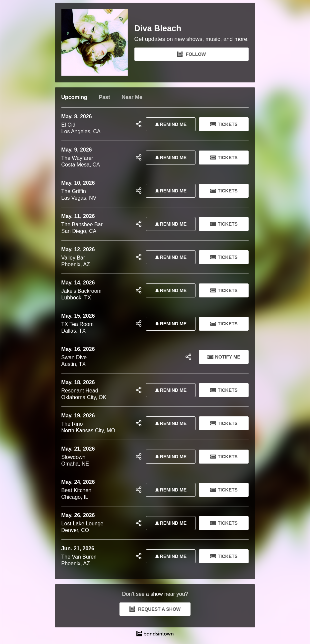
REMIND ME (170, 124)
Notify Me (224, 357)
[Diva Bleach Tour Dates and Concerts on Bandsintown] (155, 634)
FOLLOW (192, 54)
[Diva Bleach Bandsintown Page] (98, 43)
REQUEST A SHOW (155, 609)
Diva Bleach (158, 28)
